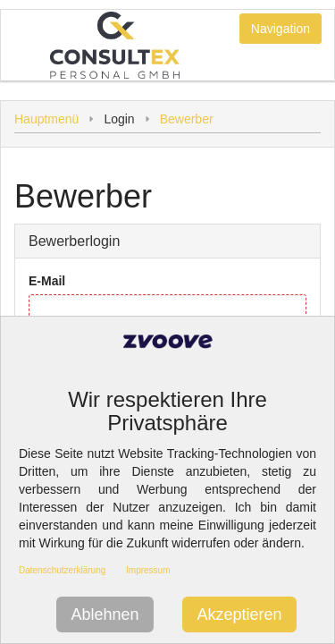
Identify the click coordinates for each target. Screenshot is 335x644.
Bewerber (187, 119)
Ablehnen (105, 614)
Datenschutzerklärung (62, 570)
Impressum (148, 570)
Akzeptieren (239, 614)
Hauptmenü (46, 119)
